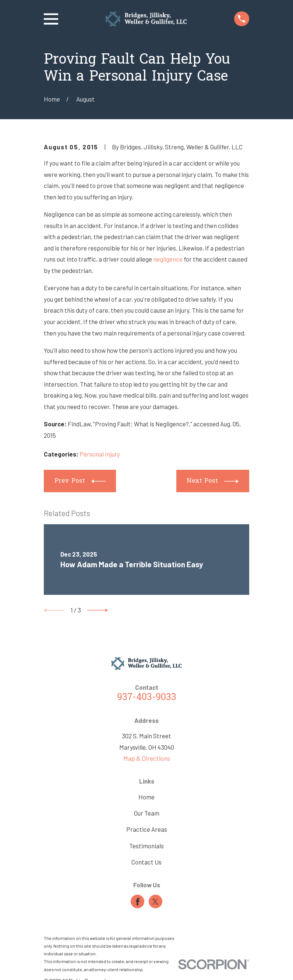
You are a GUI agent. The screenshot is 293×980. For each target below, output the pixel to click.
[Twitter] (155, 902)
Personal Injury (100, 454)
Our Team (147, 813)
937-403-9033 (147, 698)
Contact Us (146, 862)
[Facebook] (138, 902)
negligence (168, 259)
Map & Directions (147, 758)
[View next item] (98, 610)
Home (146, 797)
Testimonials (146, 846)
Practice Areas (147, 829)
